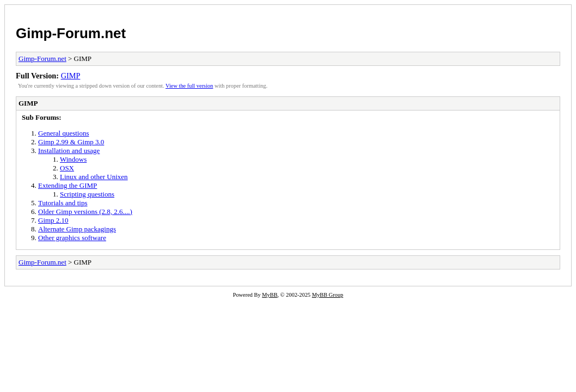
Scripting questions (87, 194)
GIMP (71, 76)
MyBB (269, 295)
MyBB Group (327, 295)
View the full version (189, 86)
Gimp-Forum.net (71, 33)
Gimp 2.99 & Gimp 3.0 (71, 142)
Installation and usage (69, 151)
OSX (67, 168)
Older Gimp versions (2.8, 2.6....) (85, 212)
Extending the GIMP (68, 185)
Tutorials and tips (63, 203)
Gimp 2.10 (53, 220)
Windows (73, 159)
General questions (64, 133)
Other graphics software (72, 238)
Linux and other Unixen (94, 177)
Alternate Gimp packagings (77, 229)
